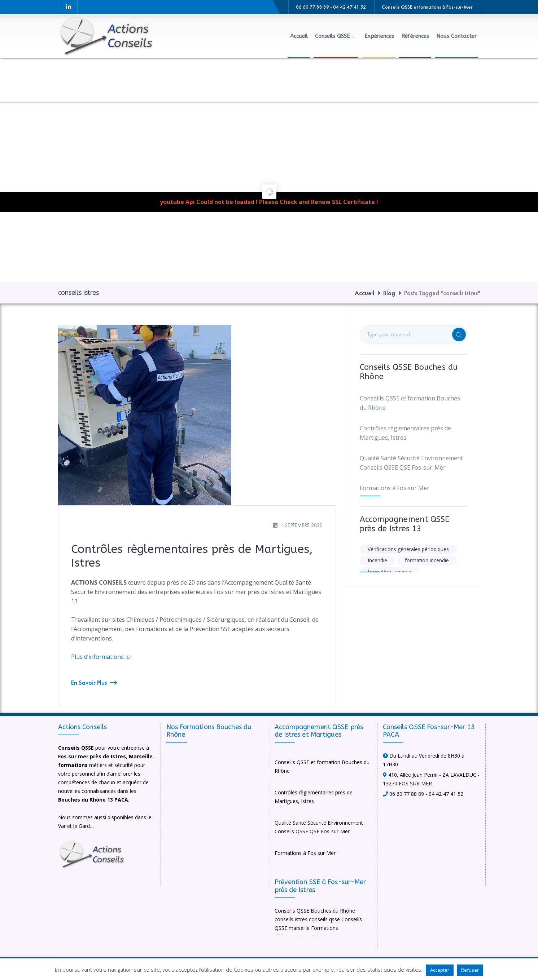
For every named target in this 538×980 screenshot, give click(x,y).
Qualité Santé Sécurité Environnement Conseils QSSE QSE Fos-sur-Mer (411, 463)
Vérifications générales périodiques (408, 549)
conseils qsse (324, 919)
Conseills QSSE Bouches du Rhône (315, 911)
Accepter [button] (440, 970)
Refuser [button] (470, 970)
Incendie (377, 560)
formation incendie (427, 560)
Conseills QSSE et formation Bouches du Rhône (410, 403)
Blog (389, 293)
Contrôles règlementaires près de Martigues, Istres (405, 433)
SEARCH (459, 334)
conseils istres (291, 919)
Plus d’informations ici (101, 657)
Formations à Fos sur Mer (395, 488)
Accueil (364, 293)
